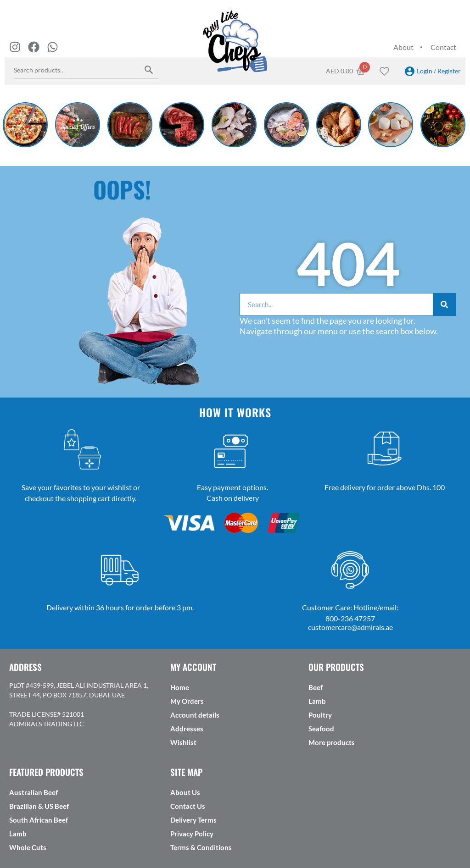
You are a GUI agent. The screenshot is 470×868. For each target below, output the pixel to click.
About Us (185, 792)
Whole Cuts (28, 847)
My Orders (187, 701)
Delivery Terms (193, 820)
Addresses (187, 729)
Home (180, 687)
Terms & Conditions (201, 847)
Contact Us (188, 806)
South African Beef (39, 820)
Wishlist (183, 742)
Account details (195, 715)
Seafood (321, 729)
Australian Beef (34, 792)
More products (332, 742)
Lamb (317, 701)
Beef (316, 687)
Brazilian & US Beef (39, 806)
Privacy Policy (192, 834)
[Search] (444, 304)
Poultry (320, 715)
